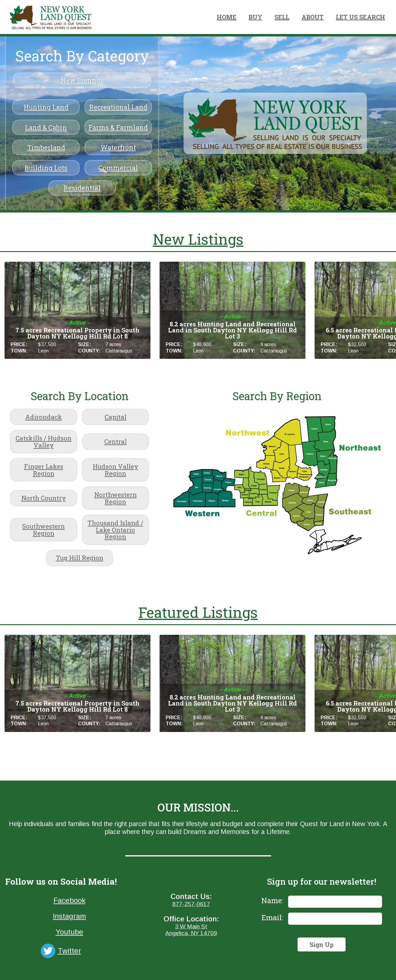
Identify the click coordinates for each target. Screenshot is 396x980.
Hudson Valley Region (115, 470)
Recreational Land (118, 107)
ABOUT (313, 17)
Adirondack (44, 417)
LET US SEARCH (360, 17)
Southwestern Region (43, 530)
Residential (82, 188)
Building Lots (46, 168)
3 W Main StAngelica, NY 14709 (191, 930)
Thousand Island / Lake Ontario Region (115, 530)
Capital (115, 417)
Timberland (46, 147)
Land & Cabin (46, 127)
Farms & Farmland (118, 127)
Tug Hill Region (80, 558)
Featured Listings (198, 612)
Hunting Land (46, 107)
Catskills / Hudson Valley (43, 442)
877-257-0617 (191, 904)
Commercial (118, 168)
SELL (282, 17)
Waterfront (118, 147)
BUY (255, 17)
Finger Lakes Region (44, 470)
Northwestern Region (115, 498)
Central (115, 441)
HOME (227, 17)
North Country (44, 498)
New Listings (82, 80)
